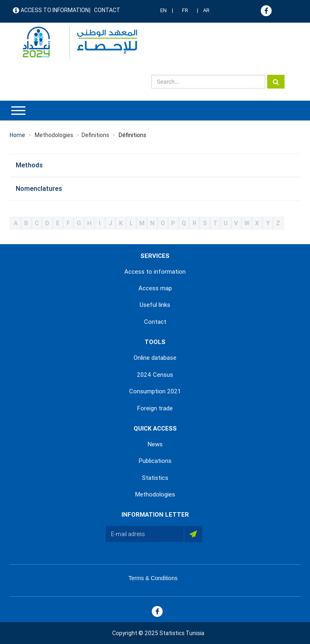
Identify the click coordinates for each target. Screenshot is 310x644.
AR (206, 10)
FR (185, 10)
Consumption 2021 (155, 391)
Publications (155, 461)
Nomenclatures (39, 189)
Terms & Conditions (153, 578)
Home (17, 135)
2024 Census (155, 375)
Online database (155, 358)
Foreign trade (155, 408)
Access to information (55, 10)
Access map (155, 288)
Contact (107, 10)
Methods (29, 165)
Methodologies (155, 494)
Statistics (155, 478)
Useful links (155, 305)
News (155, 444)
